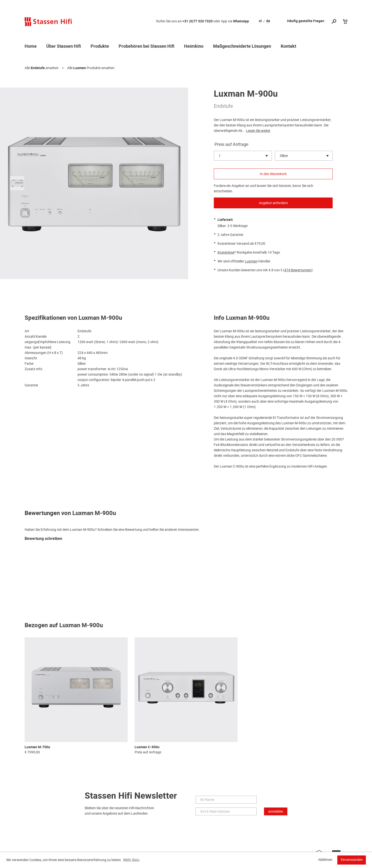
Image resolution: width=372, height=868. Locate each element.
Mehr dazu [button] (131, 860)
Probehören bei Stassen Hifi (147, 46)
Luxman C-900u (147, 747)
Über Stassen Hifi (64, 46)
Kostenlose (226, 252)
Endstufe (38, 68)
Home (31, 46)
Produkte (100, 46)
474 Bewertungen (298, 270)
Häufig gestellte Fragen (306, 21)
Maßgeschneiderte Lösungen (242, 46)
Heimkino (194, 46)
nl (260, 21)
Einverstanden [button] (352, 860)
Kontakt (288, 46)
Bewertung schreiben (43, 539)
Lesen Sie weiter (258, 131)
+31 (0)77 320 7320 (197, 21)
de (268, 21)
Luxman (80, 68)
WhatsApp (241, 21)
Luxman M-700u (37, 747)
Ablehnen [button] (325, 860)
